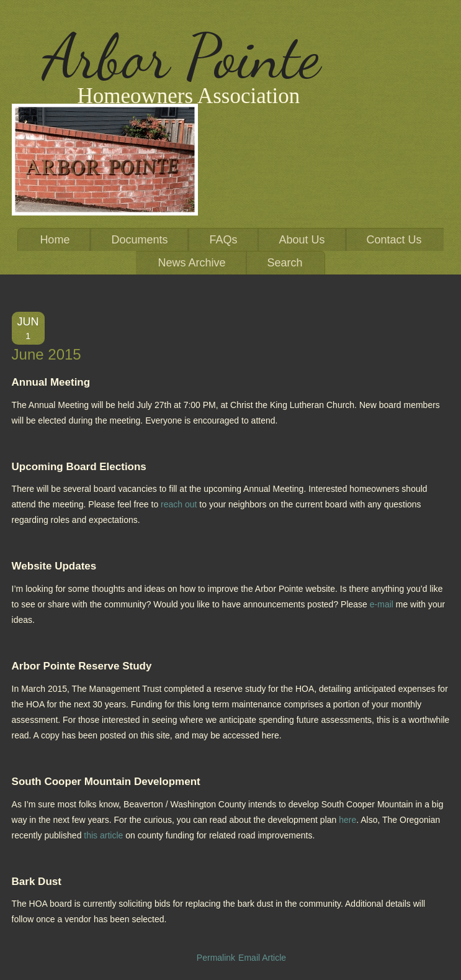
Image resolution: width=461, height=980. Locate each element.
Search (285, 263)
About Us (302, 240)
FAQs (223, 240)
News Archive (191, 263)
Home (55, 240)
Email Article (262, 958)
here (347, 820)
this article (103, 835)
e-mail (382, 604)
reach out (179, 504)
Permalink (216, 958)
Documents (139, 240)
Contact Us (394, 240)
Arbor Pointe (181, 57)
